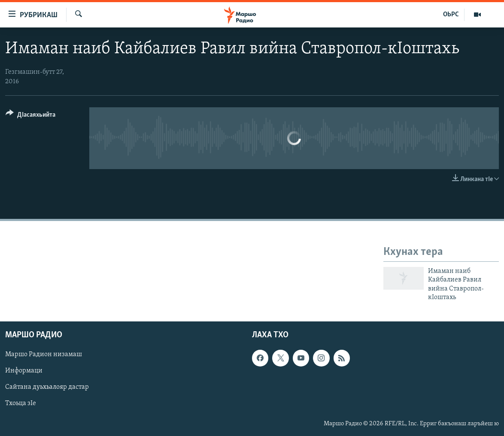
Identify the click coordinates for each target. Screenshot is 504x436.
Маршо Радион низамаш (44, 355)
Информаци (24, 371)
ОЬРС (451, 15)
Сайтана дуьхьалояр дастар (47, 388)
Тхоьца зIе (21, 404)
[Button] (30, 116)
